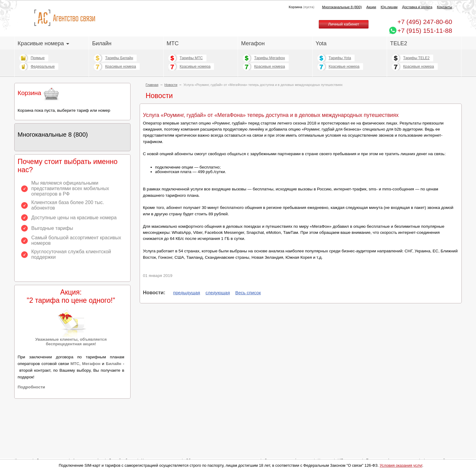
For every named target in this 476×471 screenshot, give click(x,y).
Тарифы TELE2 (416, 58)
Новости (171, 85)
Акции (371, 7)
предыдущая (187, 293)
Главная (152, 85)
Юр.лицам (389, 7)
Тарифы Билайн (119, 58)
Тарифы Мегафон (269, 58)
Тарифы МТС (191, 58)
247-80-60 (425, 22)
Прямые (38, 58)
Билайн (102, 43)
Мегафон (253, 43)
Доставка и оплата (417, 7)
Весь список (248, 293)
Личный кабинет (344, 24)
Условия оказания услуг (401, 465)
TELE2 (399, 43)
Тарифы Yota (340, 58)
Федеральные (43, 67)
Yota (321, 43)
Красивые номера (43, 43)
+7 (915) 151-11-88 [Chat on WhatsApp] (425, 31)
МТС (173, 43)
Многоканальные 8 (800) (342, 7)
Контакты (444, 7)
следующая (218, 293)
